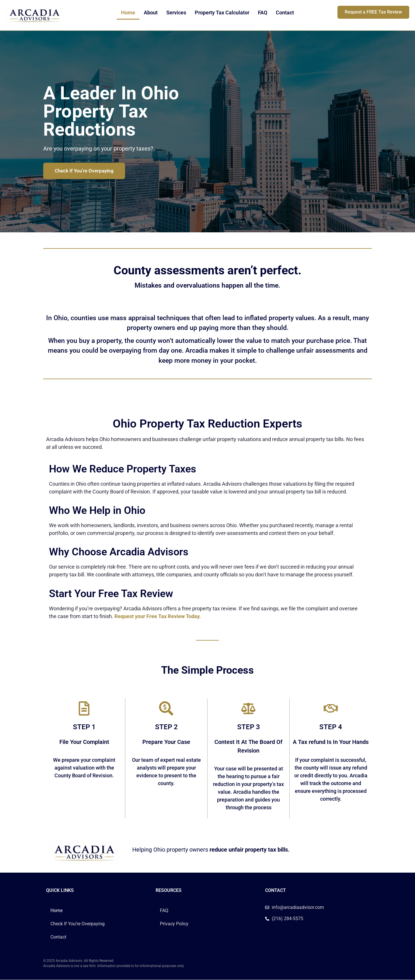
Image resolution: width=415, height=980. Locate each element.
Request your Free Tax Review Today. (158, 616)
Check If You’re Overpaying (78, 924)
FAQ (263, 13)
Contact (285, 13)
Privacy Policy (174, 924)
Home (128, 13)
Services (176, 13)
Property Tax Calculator (222, 13)
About (151, 13)
